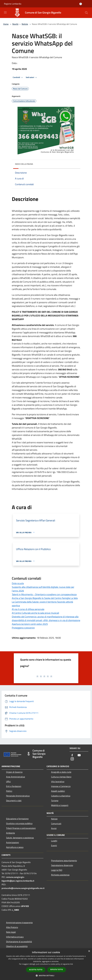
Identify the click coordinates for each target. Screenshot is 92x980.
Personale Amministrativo (18, 796)
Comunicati (56, 824)
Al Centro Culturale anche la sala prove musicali (35, 613)
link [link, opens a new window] (71, 964)
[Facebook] (72, 755)
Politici (9, 791)
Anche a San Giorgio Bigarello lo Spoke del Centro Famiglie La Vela (45, 598)
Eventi (54, 845)
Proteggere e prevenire (23, 628)
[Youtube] (79, 755)
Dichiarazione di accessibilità (19, 942)
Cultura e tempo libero (61, 777)
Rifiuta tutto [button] (57, 969)
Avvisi (54, 828)
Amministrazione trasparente (19, 923)
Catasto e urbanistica (61, 796)
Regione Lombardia (13, 4)
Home (6, 24)
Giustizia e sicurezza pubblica (19, 823)
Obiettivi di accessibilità (17, 946)
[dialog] (46, 964)
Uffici (8, 781)
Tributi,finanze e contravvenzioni (21, 828)
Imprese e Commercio (61, 786)
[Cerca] (86, 13)
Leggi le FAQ (57, 870)
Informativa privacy (15, 937)
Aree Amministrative (16, 777)
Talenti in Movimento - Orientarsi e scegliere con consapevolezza (44, 594)
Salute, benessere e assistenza (20, 838)
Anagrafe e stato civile (61, 772)
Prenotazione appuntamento (64, 861)
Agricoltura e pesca (15, 847)
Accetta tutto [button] (36, 970)
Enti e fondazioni (14, 786)
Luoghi (54, 841)
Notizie (25, 24)
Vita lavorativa (58, 781)
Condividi (18, 77)
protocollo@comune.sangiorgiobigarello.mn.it (23, 888)
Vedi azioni (32, 77)
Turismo (55, 801)
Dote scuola (18, 583)
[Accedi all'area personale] (81, 4)
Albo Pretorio (12, 927)
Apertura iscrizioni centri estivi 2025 (30, 624)
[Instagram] (72, 759)
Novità (15, 24)
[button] (46, 976)
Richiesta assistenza (60, 875)
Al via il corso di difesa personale (28, 609)
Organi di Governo (14, 772)
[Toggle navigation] (5, 12)
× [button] (89, 951)
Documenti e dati (14, 801)
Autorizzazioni (13, 842)
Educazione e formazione (17, 819)
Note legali (11, 932)
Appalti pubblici (58, 791)
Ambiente (10, 833)
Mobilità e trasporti (60, 805)
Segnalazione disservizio (62, 865)
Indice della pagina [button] (24, 164)
